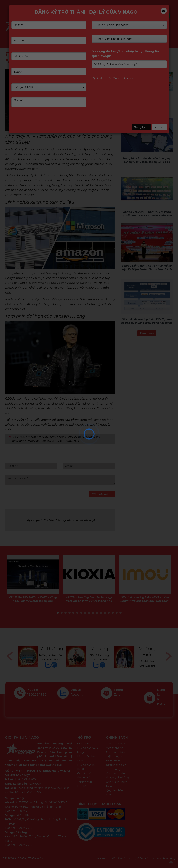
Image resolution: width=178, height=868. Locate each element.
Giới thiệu (83, 744)
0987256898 (147, 666)
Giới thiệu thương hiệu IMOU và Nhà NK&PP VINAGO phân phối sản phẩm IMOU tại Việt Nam (145, 601)
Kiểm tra (101, 15)
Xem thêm (147, 333)
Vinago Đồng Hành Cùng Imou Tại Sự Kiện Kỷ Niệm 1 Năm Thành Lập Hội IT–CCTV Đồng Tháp (147, 269)
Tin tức (160, 26)
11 (97, 613)
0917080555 (99, 660)
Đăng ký (141, 127)
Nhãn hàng (99, 26)
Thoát (160, 127)
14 (109, 613)
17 (121, 613)
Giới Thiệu (77, 26)
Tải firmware (85, 782)
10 (93, 613)
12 (101, 613)
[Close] (164, 11)
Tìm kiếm (162, 15)
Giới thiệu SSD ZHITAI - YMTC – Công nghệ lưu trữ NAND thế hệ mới (33, 599)
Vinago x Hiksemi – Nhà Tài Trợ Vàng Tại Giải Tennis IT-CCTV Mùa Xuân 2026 (147, 214)
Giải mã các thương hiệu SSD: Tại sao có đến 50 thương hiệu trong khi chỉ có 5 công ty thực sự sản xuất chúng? (147, 323)
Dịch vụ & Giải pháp (129, 26)
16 (117, 613)
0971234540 (54, 660)
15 (113, 613)
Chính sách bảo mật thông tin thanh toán (116, 756)
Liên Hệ (54, 34)
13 (105, 613)
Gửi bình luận (102, 494)
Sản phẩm (56, 26)
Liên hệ (82, 786)
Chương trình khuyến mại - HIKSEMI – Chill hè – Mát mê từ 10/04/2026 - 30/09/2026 (147, 108)
